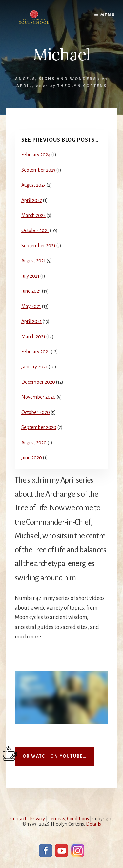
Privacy (37, 819)
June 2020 (32, 458)
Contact (18, 819)
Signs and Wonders (68, 79)
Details (93, 824)
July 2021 (30, 276)
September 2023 (38, 170)
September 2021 (38, 246)
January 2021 (34, 367)
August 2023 (33, 185)
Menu (108, 15)
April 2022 (32, 200)
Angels (25, 79)
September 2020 (39, 427)
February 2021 (36, 352)
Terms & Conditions (69, 819)
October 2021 (35, 231)
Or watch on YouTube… (55, 756)
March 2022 (33, 215)
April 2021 (31, 321)
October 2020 (36, 412)
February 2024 (36, 155)
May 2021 (31, 306)
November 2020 (39, 397)
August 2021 (33, 261)
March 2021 (33, 337)
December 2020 (38, 382)
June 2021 (31, 291)
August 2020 (34, 443)
